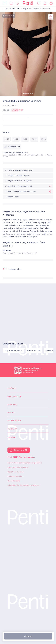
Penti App (12, 429)
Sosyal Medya (14, 421)
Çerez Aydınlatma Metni (18, 467)
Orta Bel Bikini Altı (12, 9)
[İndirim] (17, 3)
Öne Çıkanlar (14, 396)
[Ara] (11, 3)
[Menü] (5, 3)
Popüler (12, 388)
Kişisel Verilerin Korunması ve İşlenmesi (25, 463)
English (11, 437)
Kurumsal (12, 405)
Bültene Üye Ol (20, 450)
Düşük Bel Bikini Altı (13, 350)
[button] (24, 93)
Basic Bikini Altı (34, 350)
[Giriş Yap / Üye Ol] (45, 3)
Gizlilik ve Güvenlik (16, 472)
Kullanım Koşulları (15, 476)
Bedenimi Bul (12, 147)
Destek (11, 413)
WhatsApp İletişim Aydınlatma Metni (23, 485)
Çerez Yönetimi (14, 481)
